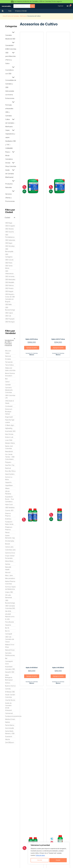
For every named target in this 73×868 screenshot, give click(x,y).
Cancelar (40, 860)
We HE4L (8, 611)
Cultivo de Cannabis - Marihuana (17, 16)
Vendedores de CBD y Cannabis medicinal (9, 343)
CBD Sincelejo (10, 246)
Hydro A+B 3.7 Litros (58, 339)
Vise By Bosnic (10, 700)
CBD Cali (8, 316)
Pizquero (8, 462)
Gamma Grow (10, 553)
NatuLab (8, 356)
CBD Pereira (9, 288)
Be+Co (7, 631)
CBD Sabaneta (10, 240)
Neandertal (9, 452)
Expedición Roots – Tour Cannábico (10, 499)
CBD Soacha (9, 232)
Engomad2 (9, 417)
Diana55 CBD (10, 672)
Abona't (8, 573)
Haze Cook (9, 505)
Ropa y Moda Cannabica (9, 156)
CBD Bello (8, 305)
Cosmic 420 (9, 511)
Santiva (8, 564)
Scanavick (9, 737)
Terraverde (9, 362)
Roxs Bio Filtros (10, 471)
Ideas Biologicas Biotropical (9, 678)
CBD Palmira (9, 285)
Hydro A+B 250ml (58, 668)
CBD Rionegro (10, 322)
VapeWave (9, 486)
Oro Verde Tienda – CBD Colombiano (10, 457)
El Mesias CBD (10, 692)
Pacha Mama (10, 725)
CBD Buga (9, 223)
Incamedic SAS (10, 431)
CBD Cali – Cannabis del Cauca (10, 639)
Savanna (8, 625)
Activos (8, 683)
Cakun (7, 382)
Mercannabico (10, 578)
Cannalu (8, 689)
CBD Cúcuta (9, 260)
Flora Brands (9, 622)
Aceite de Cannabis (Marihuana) (10, 174)
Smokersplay (10, 541)
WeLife (7, 739)
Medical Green (10, 719)
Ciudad (7, 218)
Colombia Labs (10, 550)
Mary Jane (9, 576)
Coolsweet (9, 406)
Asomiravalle (9, 728)
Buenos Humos (10, 686)
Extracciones (10, 98)
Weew (7, 488)
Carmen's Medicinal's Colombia (9, 390)
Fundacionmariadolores (13, 716)
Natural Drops (10, 650)
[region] (49, 853)
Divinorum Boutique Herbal (9, 412)
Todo (10, 11)
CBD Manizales (10, 280)
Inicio (4, 16)
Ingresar (61, 6)
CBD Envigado (10, 226)
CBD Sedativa (10, 508)
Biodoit (8, 544)
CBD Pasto (9, 263)
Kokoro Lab (9, 437)
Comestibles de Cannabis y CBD (11, 84)
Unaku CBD (9, 592)
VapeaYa (8, 482)
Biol (6, 379)
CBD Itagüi (9, 243)
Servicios (8, 194)
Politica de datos (40, 855)
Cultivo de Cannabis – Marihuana (10, 123)
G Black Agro (10, 425)
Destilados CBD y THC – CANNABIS (11, 145)
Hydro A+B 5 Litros (32, 339)
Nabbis (8, 722)
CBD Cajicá (9, 313)
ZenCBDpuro (10, 743)
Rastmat (8, 468)
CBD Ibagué (9, 291)
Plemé (7, 533)
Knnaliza (8, 359)
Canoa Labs (9, 547)
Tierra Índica (9, 365)
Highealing (9, 428)
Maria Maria (9, 561)
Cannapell (9, 634)
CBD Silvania (9, 229)
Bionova (32, 355)
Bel (6, 658)
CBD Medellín (10, 282)
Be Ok (7, 628)
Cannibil (8, 385)
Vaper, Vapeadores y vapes (10, 134)
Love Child (9, 440)
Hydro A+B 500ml (32, 668)
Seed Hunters (10, 474)
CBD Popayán (10, 319)
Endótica (8, 519)
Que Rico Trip (10, 465)
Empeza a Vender (21, 11)
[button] (10, 218)
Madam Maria (10, 443)
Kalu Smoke (9, 434)
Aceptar (58, 860)
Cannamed (9, 713)
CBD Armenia (10, 277)
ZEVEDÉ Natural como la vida (10, 617)
